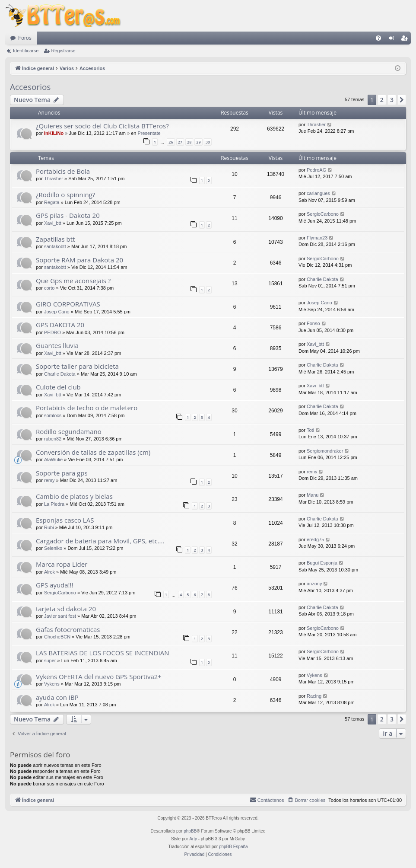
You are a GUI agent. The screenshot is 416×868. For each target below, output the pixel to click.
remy (49, 480)
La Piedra (54, 504)
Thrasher (316, 124)
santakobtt (55, 246)
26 (171, 142)
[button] (402, 100)
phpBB (190, 831)
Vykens (52, 684)
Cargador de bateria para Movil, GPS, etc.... (100, 541)
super (50, 661)
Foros (25, 38)
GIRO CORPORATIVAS (68, 304)
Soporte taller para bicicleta (77, 366)
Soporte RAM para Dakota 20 (79, 260)
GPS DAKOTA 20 (60, 325)
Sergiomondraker (325, 451)
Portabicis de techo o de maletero (87, 408)
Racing (314, 696)
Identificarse (26, 51)
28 (189, 142)
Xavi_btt (53, 223)
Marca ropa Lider (62, 564)
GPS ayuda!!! (55, 585)
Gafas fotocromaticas (68, 629)
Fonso (313, 323)
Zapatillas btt (55, 239)
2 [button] (382, 100)
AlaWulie (53, 460)
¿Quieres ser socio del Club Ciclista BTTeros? (102, 126)
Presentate (149, 133)
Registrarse (63, 51)
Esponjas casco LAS (65, 520)
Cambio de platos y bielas (74, 496)
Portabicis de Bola (63, 171)
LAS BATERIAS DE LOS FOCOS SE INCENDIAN (103, 653)
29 (198, 142)
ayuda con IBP (57, 697)
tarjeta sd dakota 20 (66, 609)
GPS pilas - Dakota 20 (68, 215)
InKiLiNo (54, 133)
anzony (314, 584)
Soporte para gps (62, 473)
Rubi (49, 527)
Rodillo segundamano (69, 431)
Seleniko (53, 548)
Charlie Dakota (322, 279)
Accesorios (30, 87)
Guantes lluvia (57, 345)
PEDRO (52, 332)
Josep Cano (57, 312)
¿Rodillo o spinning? (65, 195)
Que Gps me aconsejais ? (73, 281)
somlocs (53, 415)
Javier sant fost (60, 616)
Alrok (49, 572)
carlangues (318, 193)
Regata (52, 202)
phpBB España (233, 847)
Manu (313, 495)
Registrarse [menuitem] (406, 40)
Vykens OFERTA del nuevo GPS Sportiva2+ (99, 677)
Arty (193, 839)
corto (49, 288)
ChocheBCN (57, 637)
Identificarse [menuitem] (393, 40)
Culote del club (58, 387)
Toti (310, 430)
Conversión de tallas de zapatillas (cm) (93, 452)
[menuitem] (378, 38)
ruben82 (53, 439)
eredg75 (315, 539)
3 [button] (392, 100)
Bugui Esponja (322, 563)
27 (180, 142)
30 (208, 142)
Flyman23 (317, 238)
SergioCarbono (323, 214)
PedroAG (316, 170)
